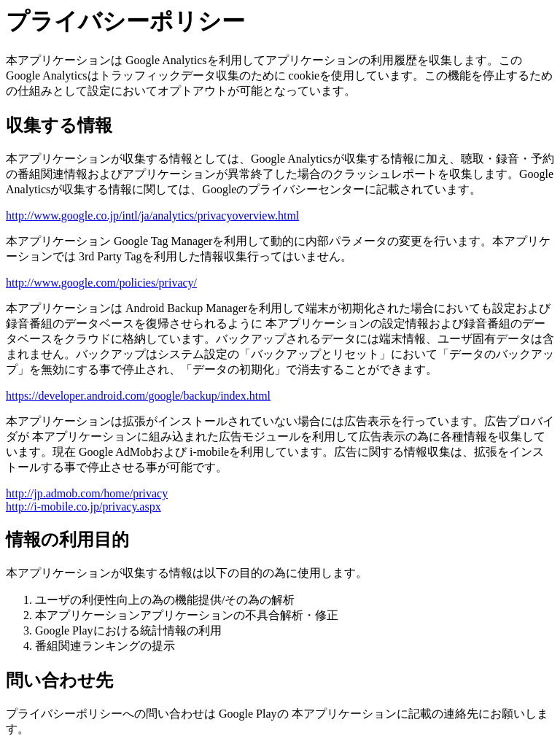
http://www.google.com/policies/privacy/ (101, 283)
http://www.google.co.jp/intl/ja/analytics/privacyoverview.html (152, 216)
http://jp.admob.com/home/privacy (87, 493)
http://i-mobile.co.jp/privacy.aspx (83, 507)
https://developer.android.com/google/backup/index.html (138, 396)
